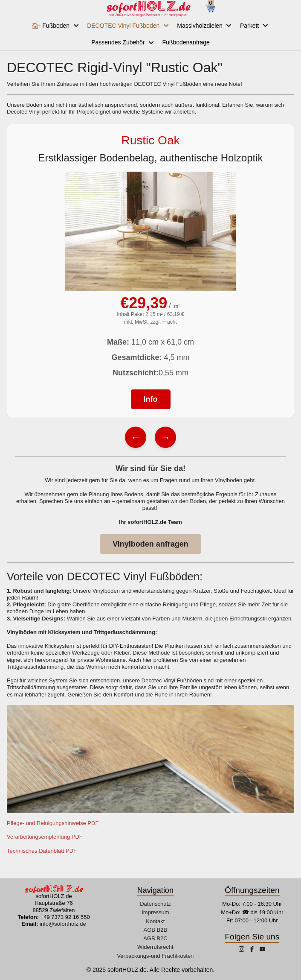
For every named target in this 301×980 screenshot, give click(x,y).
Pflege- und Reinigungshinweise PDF (54, 823)
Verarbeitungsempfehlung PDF (45, 837)
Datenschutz (155, 904)
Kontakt (155, 921)
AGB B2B (156, 930)
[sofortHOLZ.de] (148, 9)
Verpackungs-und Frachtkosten (155, 956)
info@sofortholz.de (63, 924)
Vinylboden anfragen (150, 544)
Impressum (155, 912)
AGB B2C (155, 938)
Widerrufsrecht (155, 947)
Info (151, 399)
